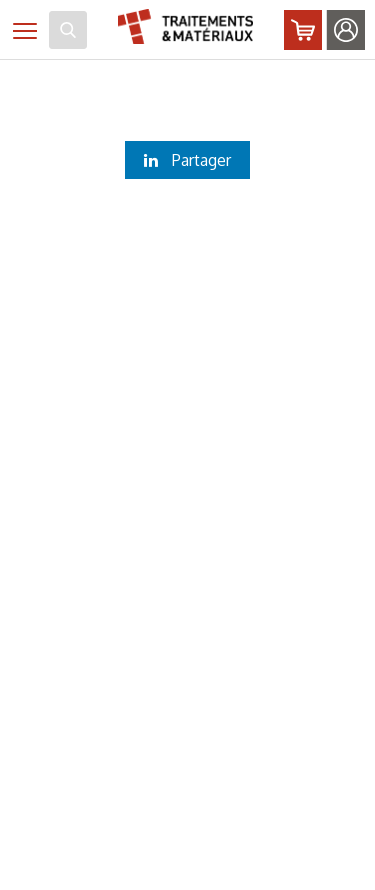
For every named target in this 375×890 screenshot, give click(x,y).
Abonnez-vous (303, 30)
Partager (187, 160)
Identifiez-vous (346, 30)
